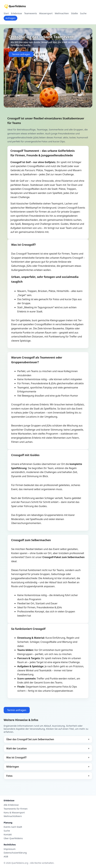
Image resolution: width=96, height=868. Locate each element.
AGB (6, 857)
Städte (74, 13)
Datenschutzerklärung (15, 853)
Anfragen (10, 18)
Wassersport (46, 13)
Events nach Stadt (13, 827)
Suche (83, 13)
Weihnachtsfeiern (13, 816)
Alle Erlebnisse (11, 805)
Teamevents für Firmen (16, 809)
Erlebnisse (16, 13)
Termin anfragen (21, 54)
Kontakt (8, 835)
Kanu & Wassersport (14, 813)
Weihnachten (62, 13)
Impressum (10, 849)
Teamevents (31, 13)
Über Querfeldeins (13, 838)
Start (6, 13)
